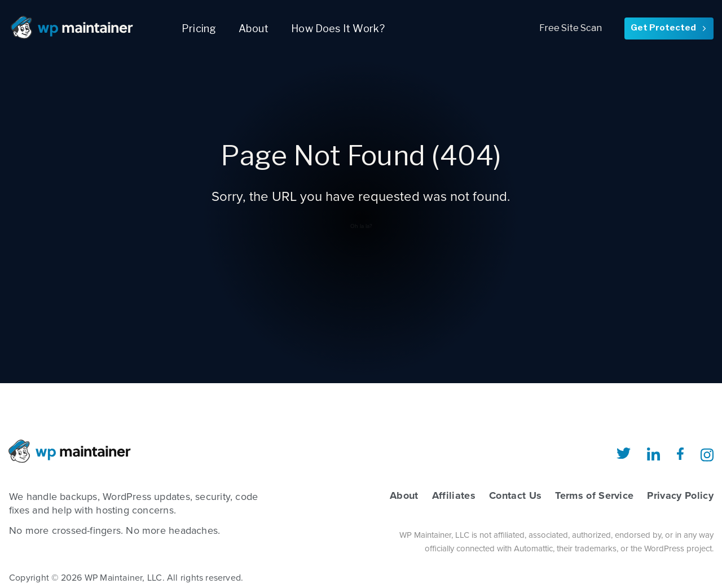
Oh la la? (361, 227)
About (254, 28)
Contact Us (515, 495)
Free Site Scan (571, 28)
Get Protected (669, 28)
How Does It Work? (338, 28)
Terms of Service (594, 495)
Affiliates (454, 495)
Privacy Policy (680, 495)
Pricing (199, 28)
